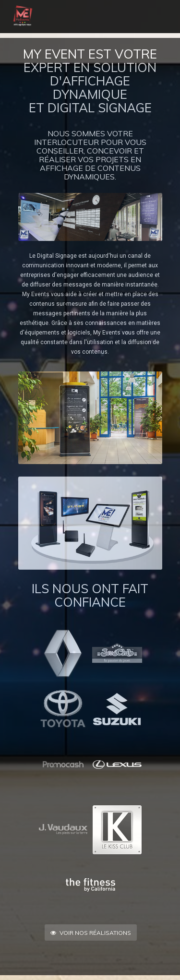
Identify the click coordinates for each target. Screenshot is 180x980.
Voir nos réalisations (91, 933)
